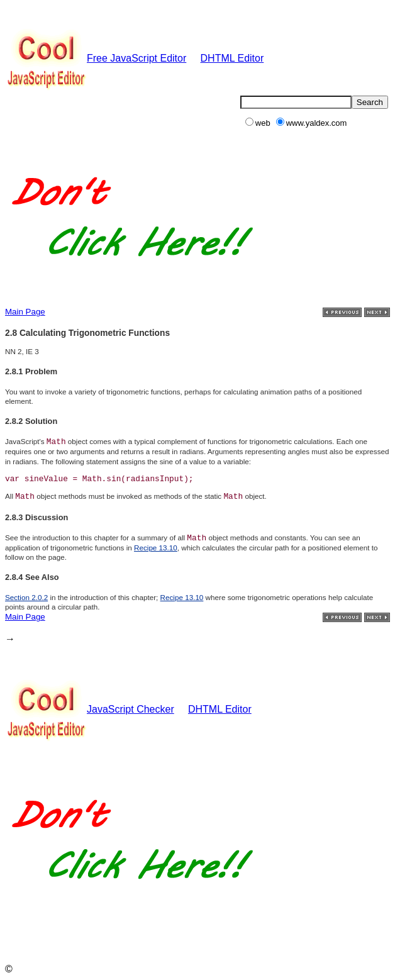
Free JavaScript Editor (96, 58)
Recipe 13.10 (156, 548)
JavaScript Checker (90, 709)
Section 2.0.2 (26, 597)
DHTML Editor (232, 58)
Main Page (25, 312)
